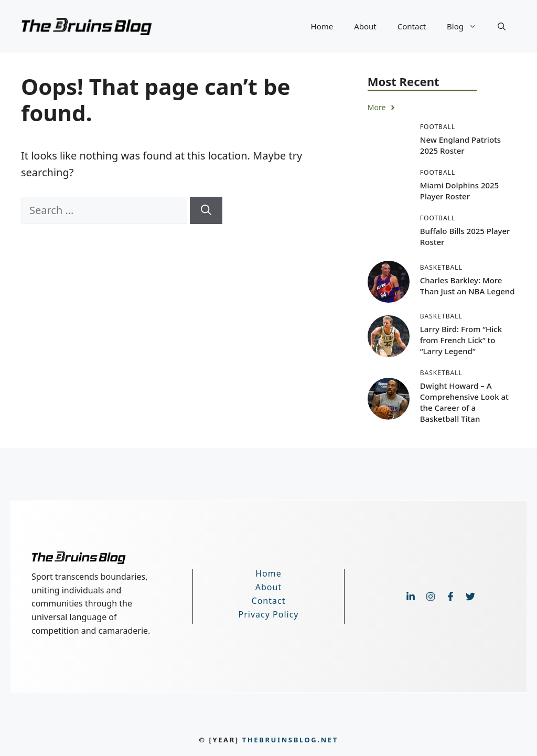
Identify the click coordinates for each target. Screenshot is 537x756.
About (365, 26)
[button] (502, 26)
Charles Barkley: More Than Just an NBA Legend (468, 286)
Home (322, 26)
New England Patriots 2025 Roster (460, 145)
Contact (412, 26)
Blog (467, 26)
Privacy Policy (269, 614)
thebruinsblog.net (290, 740)
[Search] (206, 210)
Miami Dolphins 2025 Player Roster (459, 191)
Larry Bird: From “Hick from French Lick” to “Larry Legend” (461, 340)
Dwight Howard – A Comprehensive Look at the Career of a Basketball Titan (464, 402)
